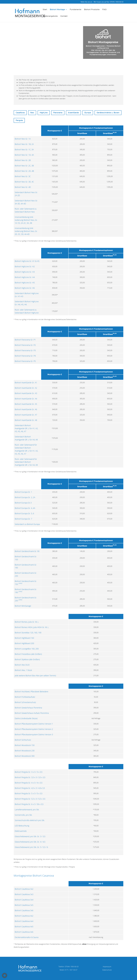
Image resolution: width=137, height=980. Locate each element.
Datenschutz (107, 970)
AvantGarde (73, 113)
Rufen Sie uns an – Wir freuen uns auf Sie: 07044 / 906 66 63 (102, 2)
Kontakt (64, 16)
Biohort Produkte (92, 10)
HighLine (44, 113)
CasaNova (20, 113)
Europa (88, 113)
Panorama (58, 113)
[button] (5, 975)
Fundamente (76, 10)
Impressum (107, 967)
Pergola (19, 120)
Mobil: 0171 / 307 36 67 (68, 970)
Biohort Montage (57, 10)
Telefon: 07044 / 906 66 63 (68, 967)
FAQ (104, 10)
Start (45, 10)
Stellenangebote (50, 16)
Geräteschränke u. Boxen (108, 113)
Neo (32, 113)
